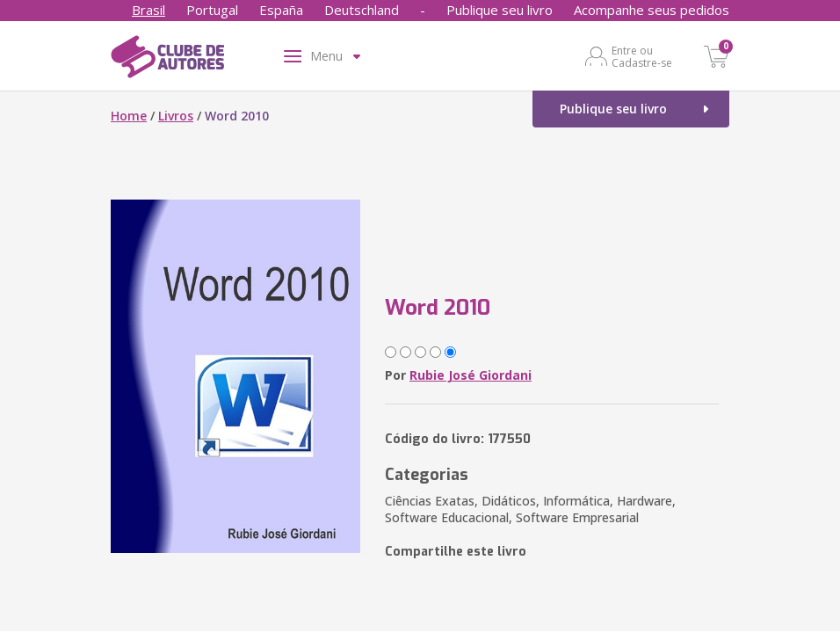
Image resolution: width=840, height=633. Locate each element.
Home (129, 116)
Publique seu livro (500, 10)
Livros (176, 116)
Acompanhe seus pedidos (652, 10)
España (281, 10)
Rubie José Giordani (471, 375)
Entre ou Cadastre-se (642, 56)
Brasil (148, 10)
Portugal (212, 10)
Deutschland (362, 10)
